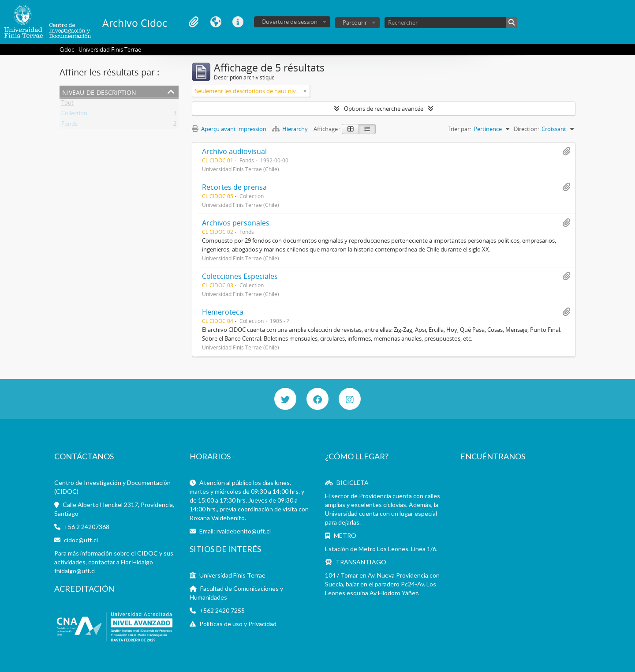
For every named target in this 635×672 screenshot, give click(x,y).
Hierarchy (291, 129)
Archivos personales (236, 223)
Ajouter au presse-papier (566, 151)
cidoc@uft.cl (81, 540)
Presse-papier (194, 22)
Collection (74, 115)
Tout (67, 104)
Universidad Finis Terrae (232, 575)
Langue (216, 22)
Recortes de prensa (234, 187)
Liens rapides (238, 22)
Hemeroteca (223, 312)
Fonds (69, 125)
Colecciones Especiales (240, 276)
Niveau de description (99, 92)
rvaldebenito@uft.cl (244, 531)
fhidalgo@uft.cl (75, 571)
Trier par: (459, 129)
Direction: (526, 129)
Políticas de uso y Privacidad (238, 624)
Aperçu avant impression (229, 129)
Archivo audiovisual (234, 151)
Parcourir (355, 23)
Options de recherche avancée (384, 109)
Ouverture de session (289, 22)
